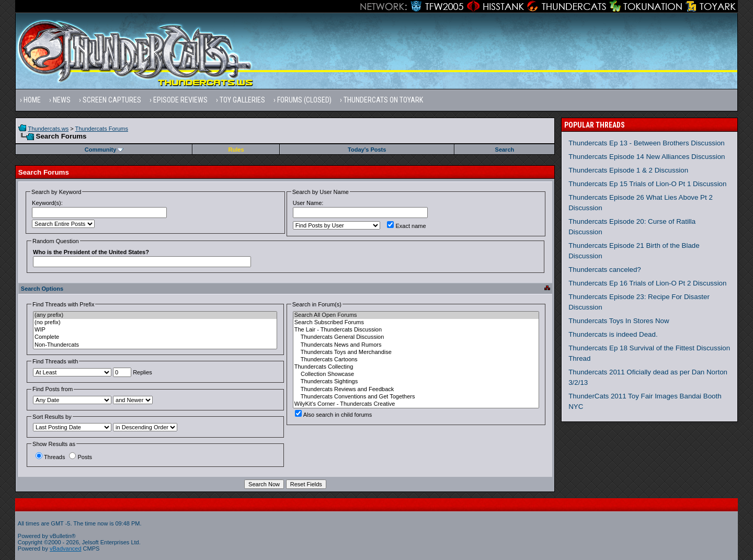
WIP (155, 330)
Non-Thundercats (155, 345)
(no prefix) (155, 323)
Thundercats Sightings (416, 382)
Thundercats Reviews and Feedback (416, 390)
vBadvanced (66, 548)
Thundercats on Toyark (383, 100)
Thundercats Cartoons (416, 360)
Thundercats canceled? (605, 270)
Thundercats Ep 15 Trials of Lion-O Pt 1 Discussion (647, 184)
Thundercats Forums (102, 129)
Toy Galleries (242, 100)
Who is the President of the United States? (91, 252)
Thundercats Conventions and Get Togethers (416, 397)
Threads (50, 457)
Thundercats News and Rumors (416, 345)
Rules (236, 150)
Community (104, 150)
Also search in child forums (333, 415)
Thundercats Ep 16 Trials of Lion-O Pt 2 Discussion (647, 283)
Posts (81, 457)
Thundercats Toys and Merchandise (416, 352)
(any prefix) (155, 315)
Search (505, 150)
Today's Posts (367, 150)
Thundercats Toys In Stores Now (619, 321)
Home (32, 100)
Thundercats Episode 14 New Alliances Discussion (647, 157)
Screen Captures (112, 100)
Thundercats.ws (49, 129)
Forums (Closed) (304, 100)
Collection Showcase (416, 374)
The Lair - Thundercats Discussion (416, 330)
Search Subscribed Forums (416, 323)
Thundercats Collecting (416, 367)
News (62, 100)
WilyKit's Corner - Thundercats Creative (416, 404)
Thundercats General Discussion (416, 337)
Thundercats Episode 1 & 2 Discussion (628, 170)
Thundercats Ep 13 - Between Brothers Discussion (647, 143)
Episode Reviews (180, 100)
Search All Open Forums (416, 315)
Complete (155, 337)
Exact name (406, 226)
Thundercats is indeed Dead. (613, 334)
